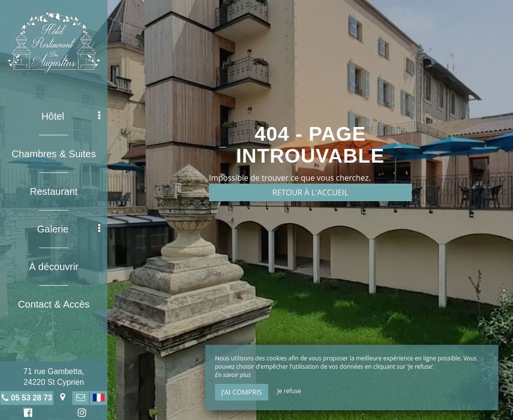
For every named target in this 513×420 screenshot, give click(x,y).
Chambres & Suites (54, 154)
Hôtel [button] (71, 116)
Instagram (80, 414)
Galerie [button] (69, 229)
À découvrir (53, 267)
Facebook (27, 414)
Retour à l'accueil (310, 192)
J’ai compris (242, 392)
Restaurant (54, 191)
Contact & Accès (54, 304)
